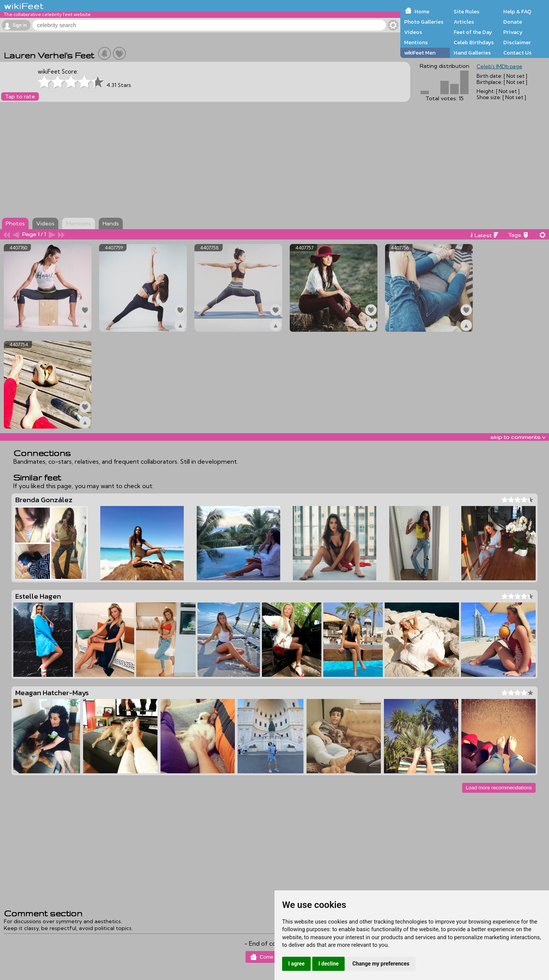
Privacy (513, 32)
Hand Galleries (472, 53)
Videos (413, 32)
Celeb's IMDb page (499, 66)
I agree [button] (296, 964)
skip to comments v (518, 437)
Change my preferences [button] (381, 964)
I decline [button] (328, 964)
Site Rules (466, 11)
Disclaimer (517, 42)
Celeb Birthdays (474, 42)
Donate (513, 22)
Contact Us (517, 53)
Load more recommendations (499, 788)
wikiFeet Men (420, 53)
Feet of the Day (473, 32)
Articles (464, 22)
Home (422, 11)
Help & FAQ (517, 11)
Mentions (416, 42)
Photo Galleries (424, 22)
